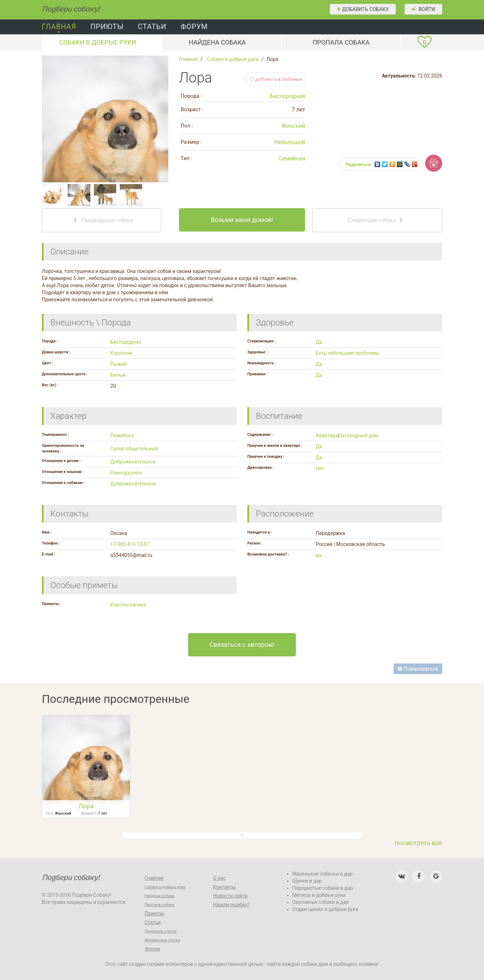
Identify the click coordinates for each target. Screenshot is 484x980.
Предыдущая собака (103, 220)
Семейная (292, 158)
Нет (320, 468)
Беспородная (288, 96)
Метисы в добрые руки (319, 895)
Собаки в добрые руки (98, 42)
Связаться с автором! (242, 645)
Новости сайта (230, 896)
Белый (118, 375)
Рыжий (119, 364)
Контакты (224, 887)
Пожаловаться (418, 669)
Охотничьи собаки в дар (320, 902)
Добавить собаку (363, 9)
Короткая (121, 353)
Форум (194, 27)
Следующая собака (375, 220)
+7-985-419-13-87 (130, 544)
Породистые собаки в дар (323, 888)
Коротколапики (128, 605)
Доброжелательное (133, 462)
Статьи (152, 27)
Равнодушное (126, 473)
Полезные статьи (161, 931)
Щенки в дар (307, 881)
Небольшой (290, 142)
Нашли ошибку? (231, 905)
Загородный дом (359, 435)
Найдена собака (217, 42)
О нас (219, 878)
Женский (293, 126)
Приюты (107, 27)
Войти (423, 9)
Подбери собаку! (61, 7)
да (319, 555)
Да (319, 342)
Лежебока (122, 435)
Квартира (327, 435)
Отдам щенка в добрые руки (325, 909)
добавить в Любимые (276, 79)
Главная (59, 27)
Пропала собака (341, 42)
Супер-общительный (134, 449)
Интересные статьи (162, 940)
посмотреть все (418, 843)
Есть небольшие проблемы (347, 353)
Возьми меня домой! (242, 220)
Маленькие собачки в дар (322, 874)
